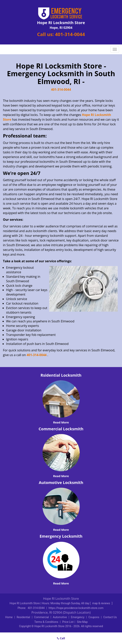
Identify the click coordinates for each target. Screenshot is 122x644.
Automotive (60, 617)
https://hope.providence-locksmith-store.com (76, 608)
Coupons (94, 617)
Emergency (78, 617)
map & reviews (101, 603)
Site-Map (82, 622)
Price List (68, 622)
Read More (61, 422)
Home (9, 617)
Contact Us (110, 617)
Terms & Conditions (46, 622)
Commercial (41, 617)
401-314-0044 (70, 34)
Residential (23, 617)
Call (61, 638)
